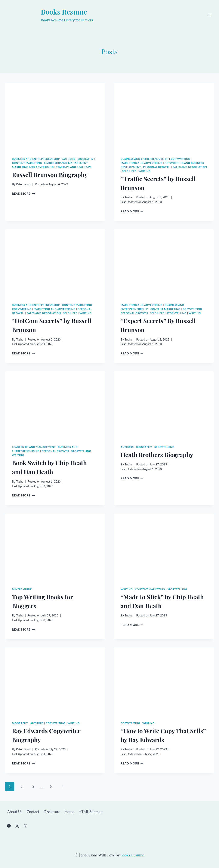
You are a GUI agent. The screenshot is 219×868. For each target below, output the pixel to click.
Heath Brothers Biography (157, 455)
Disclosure (52, 812)
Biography (85, 159)
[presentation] (55, 117)
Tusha (128, 197)
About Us (15, 812)
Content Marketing (27, 163)
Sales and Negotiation (190, 167)
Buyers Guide (22, 589)
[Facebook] (9, 826)
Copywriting (180, 159)
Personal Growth (157, 167)
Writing (145, 171)
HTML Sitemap (91, 812)
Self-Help (129, 171)
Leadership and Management (66, 163)
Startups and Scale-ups (74, 167)
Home (69, 812)
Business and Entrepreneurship (36, 159)
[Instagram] (25, 826)
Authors (69, 159)
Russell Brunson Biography (50, 175)
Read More (23, 194)
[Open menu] (210, 15)
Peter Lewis (23, 184)
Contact (33, 812)
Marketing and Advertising (33, 167)
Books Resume (132, 855)
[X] (17, 826)
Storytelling (177, 313)
